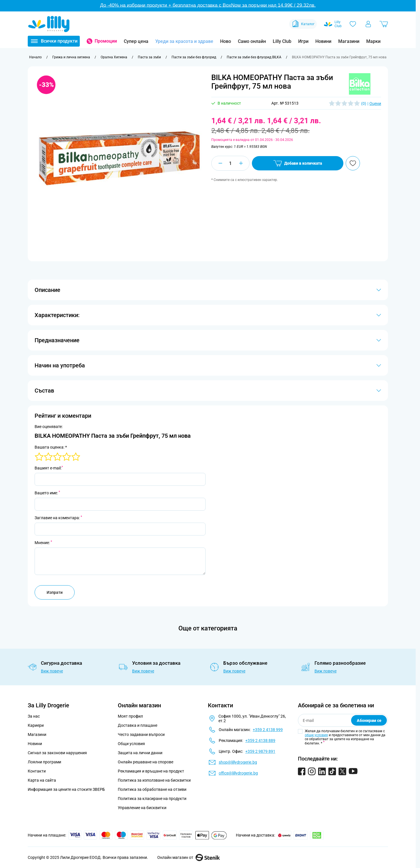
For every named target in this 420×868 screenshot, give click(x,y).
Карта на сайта (42, 780)
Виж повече (52, 671)
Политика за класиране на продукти (152, 799)
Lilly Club (282, 41)
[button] (360, 84)
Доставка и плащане (138, 725)
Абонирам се (369, 720)
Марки (373, 41)
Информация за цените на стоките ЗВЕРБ (66, 789)
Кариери (36, 725)
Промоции (106, 41)
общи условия (316, 735)
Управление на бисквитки (142, 808)
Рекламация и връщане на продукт (151, 771)
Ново (226, 41)
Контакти (37, 771)
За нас (34, 716)
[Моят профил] (368, 24)
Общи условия (131, 744)
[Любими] (353, 24)
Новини (323, 41)
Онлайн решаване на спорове (146, 762)
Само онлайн (252, 41)
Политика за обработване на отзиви (152, 789)
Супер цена (136, 41)
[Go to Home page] (49, 24)
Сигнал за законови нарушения (57, 753)
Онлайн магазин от (189, 857)
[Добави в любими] (353, 163)
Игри (303, 41)
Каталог (303, 24)
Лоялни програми (44, 762)
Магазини (349, 41)
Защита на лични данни (140, 753)
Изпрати (55, 592)
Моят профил (130, 716)
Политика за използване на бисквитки (154, 780)
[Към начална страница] (35, 57)
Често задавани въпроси (141, 734)
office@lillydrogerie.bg (238, 773)
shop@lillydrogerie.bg (238, 762)
